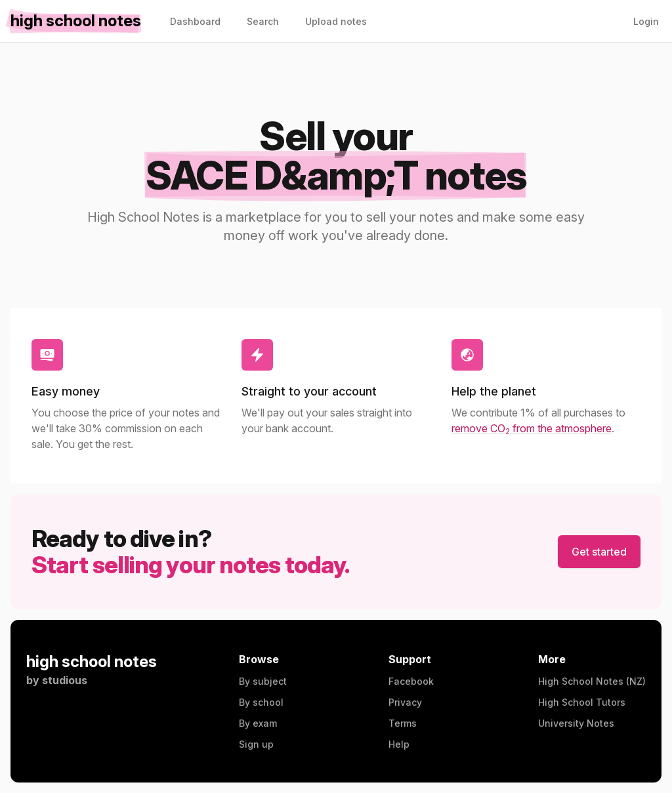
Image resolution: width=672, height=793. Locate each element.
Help (399, 744)
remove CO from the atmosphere (532, 428)
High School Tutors (582, 702)
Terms (403, 723)
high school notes (92, 661)
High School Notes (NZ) (592, 681)
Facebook (411, 681)
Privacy (405, 702)
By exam (258, 723)
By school (261, 702)
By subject (263, 681)
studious (65, 680)
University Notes (576, 723)
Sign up (256, 744)
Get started (599, 552)
